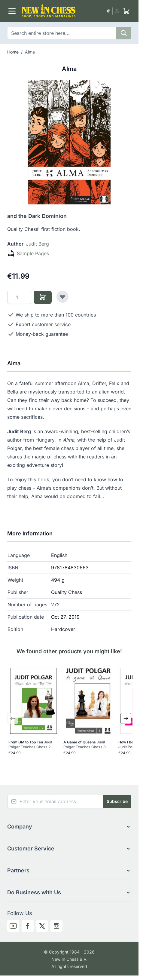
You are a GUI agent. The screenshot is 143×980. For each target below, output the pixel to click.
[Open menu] (12, 11)
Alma (30, 52)
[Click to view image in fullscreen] (69, 142)
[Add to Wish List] (62, 297)
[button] (69, 827)
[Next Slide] (126, 718)
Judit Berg (37, 244)
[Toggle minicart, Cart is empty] (126, 11)
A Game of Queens (85, 744)
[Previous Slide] (13, 718)
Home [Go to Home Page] (13, 52)
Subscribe (117, 801)
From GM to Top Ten (30, 744)
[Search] (124, 33)
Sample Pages (33, 253)
